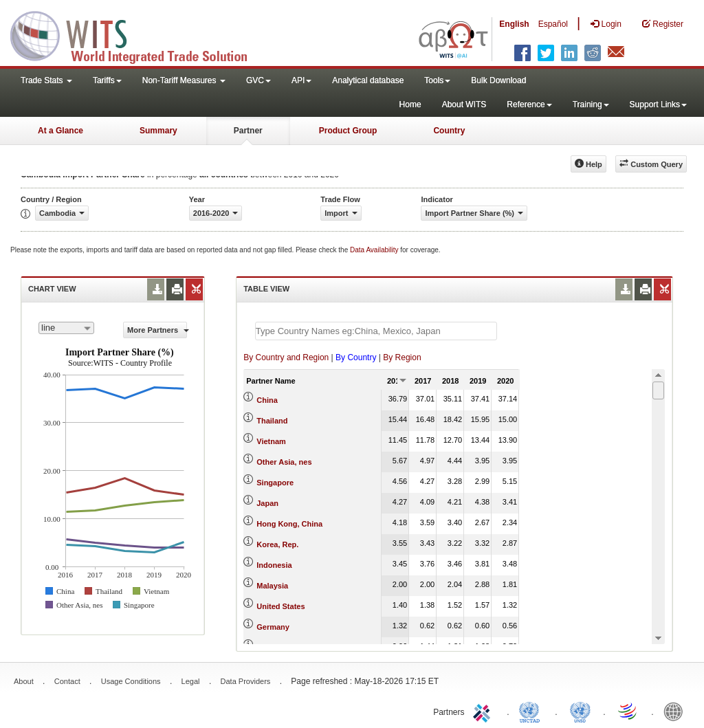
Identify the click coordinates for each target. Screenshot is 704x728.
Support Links (658, 104)
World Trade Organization (628, 711)
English (514, 24)
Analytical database (368, 80)
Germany (273, 627)
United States (280, 606)
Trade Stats (46, 80)
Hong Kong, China (289, 524)
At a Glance (60, 131)
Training (591, 104)
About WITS (464, 104)
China (267, 400)
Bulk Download (498, 80)
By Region (402, 357)
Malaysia (272, 586)
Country (449, 131)
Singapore (275, 483)
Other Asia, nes (284, 462)
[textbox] (376, 331)
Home (410, 104)
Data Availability (375, 250)
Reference (529, 104)
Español (553, 24)
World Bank (676, 711)
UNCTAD (532, 711)
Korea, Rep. (277, 544)
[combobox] (66, 328)
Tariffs (107, 80)
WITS (137, 34)
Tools (437, 80)
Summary (158, 131)
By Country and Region (286, 357)
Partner (248, 131)
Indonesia (274, 565)
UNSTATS (580, 711)
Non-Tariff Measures (184, 80)
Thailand (272, 421)
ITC (484, 711)
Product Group (348, 131)
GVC (258, 80)
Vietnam (271, 441)
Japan (267, 503)
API (301, 80)
